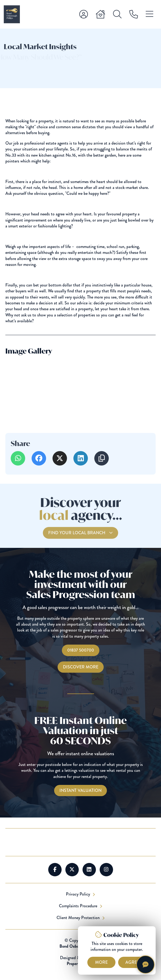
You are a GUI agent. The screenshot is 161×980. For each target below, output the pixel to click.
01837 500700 (81, 650)
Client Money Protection (79, 918)
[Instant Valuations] (80, 791)
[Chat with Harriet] (145, 964)
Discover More (81, 667)
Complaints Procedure (79, 906)
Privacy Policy (78, 894)
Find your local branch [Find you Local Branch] (77, 539)
